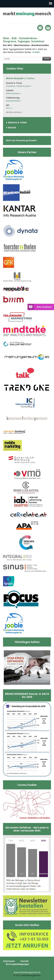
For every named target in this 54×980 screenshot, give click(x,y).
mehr (37, 52)
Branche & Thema (17, 123)
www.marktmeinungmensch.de (27, 972)
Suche (47, 59)
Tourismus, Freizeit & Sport (19, 86)
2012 (9, 108)
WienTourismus (14, 93)
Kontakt (25, 961)
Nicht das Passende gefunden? (22, 140)
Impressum (9, 961)
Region (12, 128)
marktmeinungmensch (27, 14)
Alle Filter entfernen (14, 112)
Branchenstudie (14, 101)
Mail (40, 28)
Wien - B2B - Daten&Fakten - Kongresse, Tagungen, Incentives (24, 40)
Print (48, 28)
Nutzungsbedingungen (17, 964)
